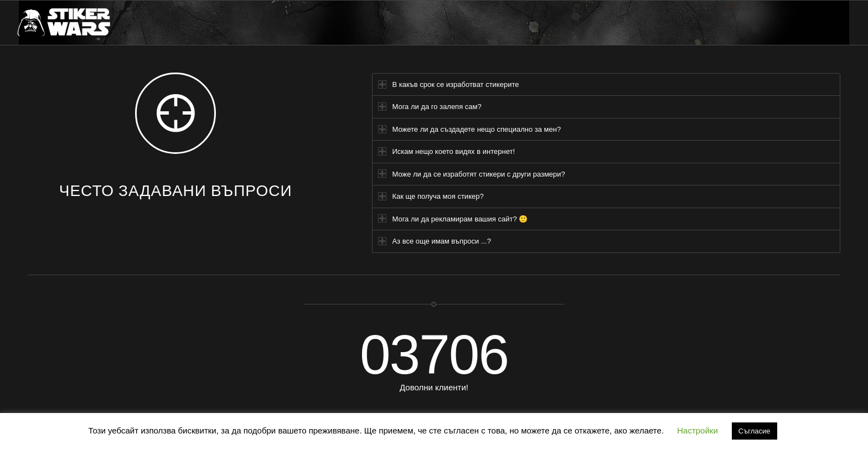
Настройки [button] (697, 430)
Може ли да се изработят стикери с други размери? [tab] (471, 174)
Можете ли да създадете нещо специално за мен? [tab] (469, 129)
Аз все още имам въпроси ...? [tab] (434, 241)
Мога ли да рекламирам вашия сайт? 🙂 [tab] (453, 218)
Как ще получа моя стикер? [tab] (431, 196)
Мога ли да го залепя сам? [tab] (430, 107)
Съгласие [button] (755, 431)
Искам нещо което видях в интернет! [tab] (446, 151)
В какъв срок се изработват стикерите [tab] (448, 84)
